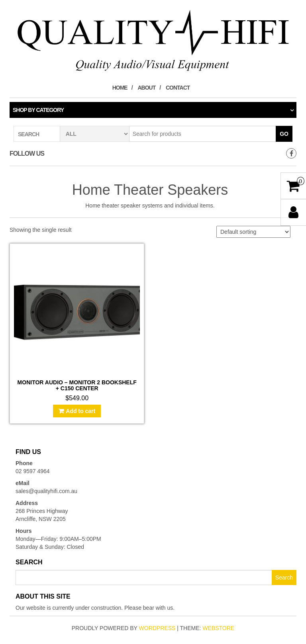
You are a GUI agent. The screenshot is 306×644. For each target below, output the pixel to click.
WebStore (218, 628)
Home (120, 88)
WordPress (157, 628)
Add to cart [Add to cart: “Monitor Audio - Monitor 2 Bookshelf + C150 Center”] (80, 411)
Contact (178, 88)
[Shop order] (253, 232)
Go (284, 134)
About (146, 88)
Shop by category (38, 110)
